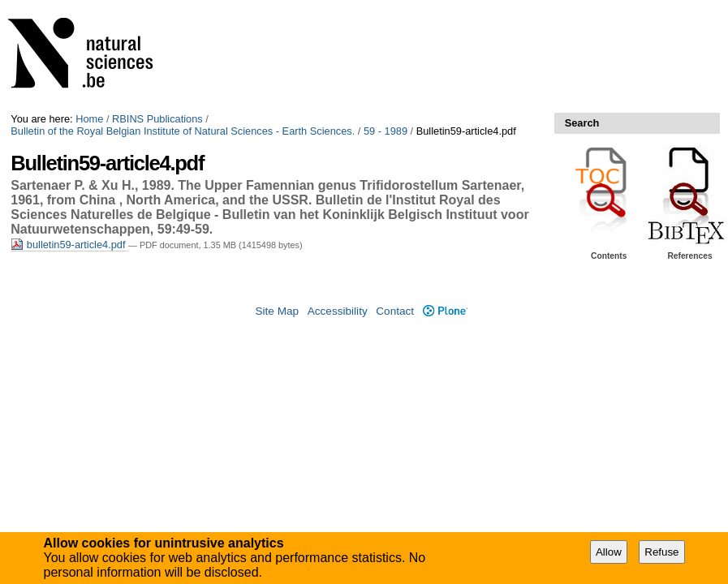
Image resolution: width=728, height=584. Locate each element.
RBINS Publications (157, 119)
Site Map (277, 311)
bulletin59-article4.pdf (69, 245)
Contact (395, 311)
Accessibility (338, 311)
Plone (445, 311)
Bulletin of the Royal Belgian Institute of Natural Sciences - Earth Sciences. (183, 131)
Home (89, 119)
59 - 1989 (386, 131)
